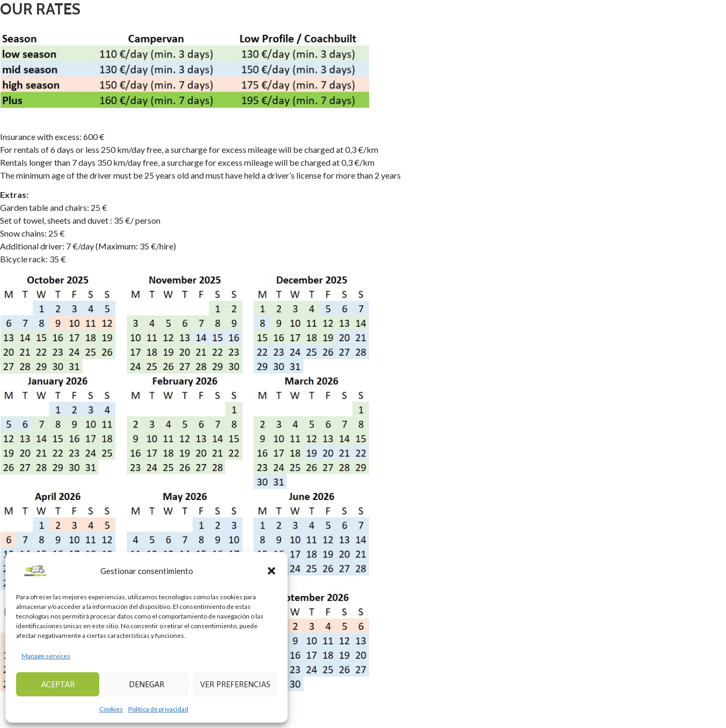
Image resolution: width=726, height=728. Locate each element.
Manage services (46, 656)
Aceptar (58, 684)
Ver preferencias (235, 684)
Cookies (111, 709)
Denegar (146, 684)
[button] (272, 571)
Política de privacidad (158, 709)
